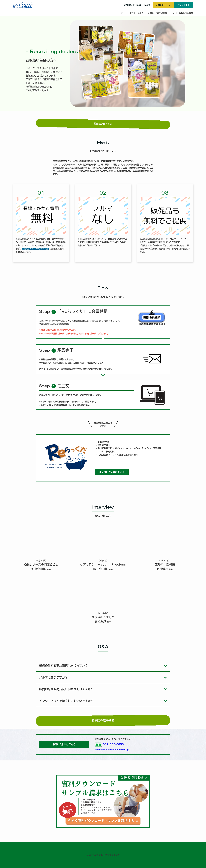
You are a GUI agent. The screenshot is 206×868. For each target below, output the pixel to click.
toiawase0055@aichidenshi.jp (112, 750)
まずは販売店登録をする (112, 472)
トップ (120, 13)
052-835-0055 (113, 744)
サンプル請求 (184, 5)
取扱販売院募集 (186, 13)
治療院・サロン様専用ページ (161, 13)
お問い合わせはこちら (64, 744)
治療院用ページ (163, 5)
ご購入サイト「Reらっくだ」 (35, 249)
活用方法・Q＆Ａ (135, 13)
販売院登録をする (103, 124)
